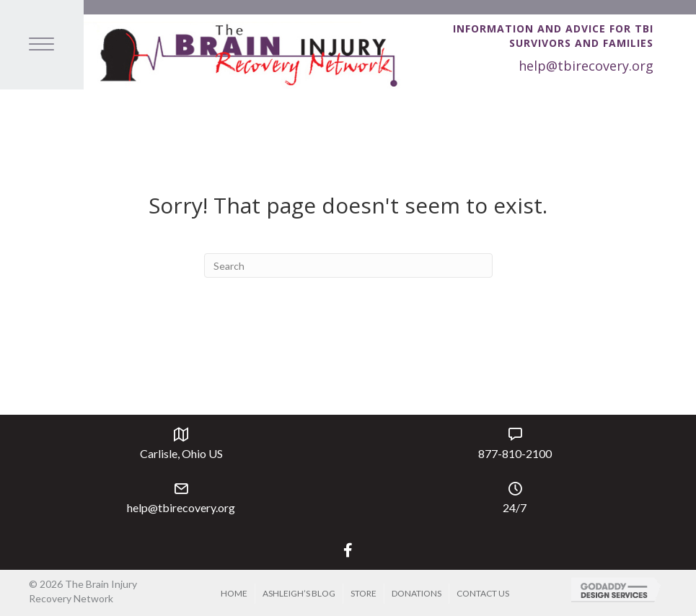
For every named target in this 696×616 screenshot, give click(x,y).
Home (234, 593)
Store (364, 593)
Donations (417, 593)
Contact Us (483, 593)
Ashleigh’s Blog (299, 593)
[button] (348, 550)
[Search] (348, 265)
